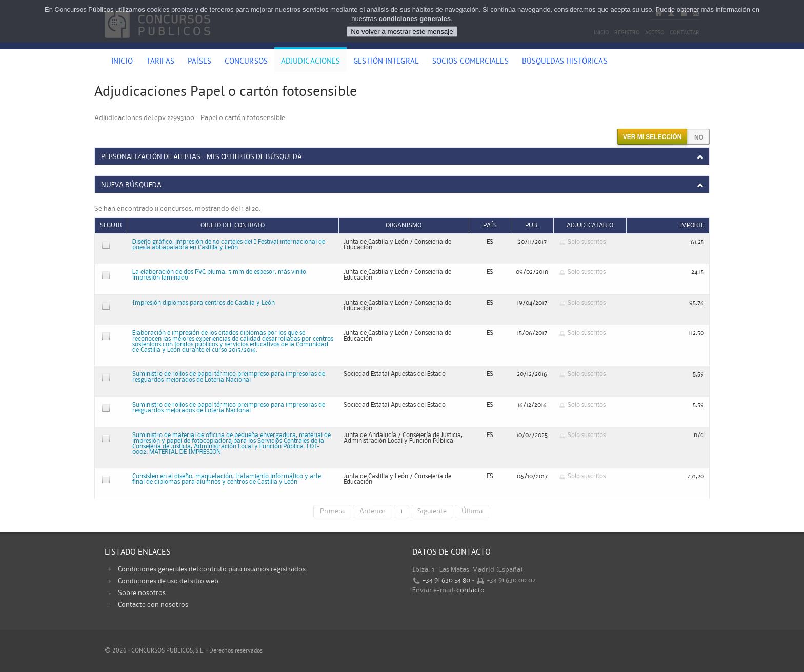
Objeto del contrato (233, 225)
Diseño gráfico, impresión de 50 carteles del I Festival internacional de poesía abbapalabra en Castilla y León (229, 245)
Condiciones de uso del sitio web (168, 581)
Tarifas (160, 62)
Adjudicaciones (310, 62)
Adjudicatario (590, 225)
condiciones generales (415, 19)
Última (472, 511)
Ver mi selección (652, 137)
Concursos (246, 62)
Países (199, 62)
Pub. (532, 225)
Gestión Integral (386, 62)
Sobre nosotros (142, 593)
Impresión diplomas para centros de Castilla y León (204, 303)
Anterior (373, 511)
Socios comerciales (470, 62)
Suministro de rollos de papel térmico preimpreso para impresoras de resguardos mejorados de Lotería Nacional (229, 377)
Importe (691, 225)
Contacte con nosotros (153, 605)
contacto (470, 590)
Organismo (404, 225)
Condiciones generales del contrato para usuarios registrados (212, 569)
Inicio (122, 62)
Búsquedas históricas (565, 62)
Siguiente (432, 511)
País (490, 225)
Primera (332, 511)
